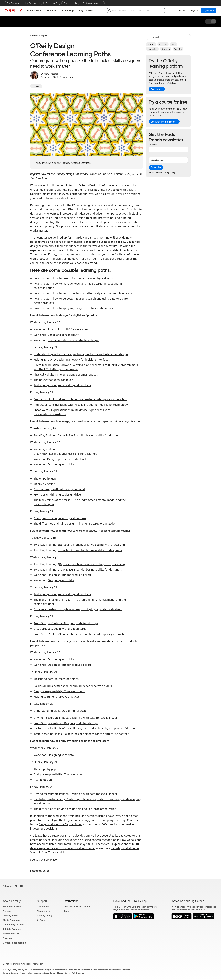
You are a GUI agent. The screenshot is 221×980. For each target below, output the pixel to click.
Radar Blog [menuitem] (68, 11)
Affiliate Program (12, 929)
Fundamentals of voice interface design (73, 340)
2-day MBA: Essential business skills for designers (90, 435)
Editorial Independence (45, 973)
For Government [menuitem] (33, 3)
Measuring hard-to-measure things (56, 679)
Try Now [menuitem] (209, 11)
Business (163, 44)
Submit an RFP (11, 934)
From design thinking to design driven (58, 494)
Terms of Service (10, 973)
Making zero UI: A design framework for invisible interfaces (72, 359)
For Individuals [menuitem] (70, 3)
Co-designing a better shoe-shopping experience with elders (73, 686)
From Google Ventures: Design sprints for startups (66, 623)
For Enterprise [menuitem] (13, 3)
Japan (67, 911)
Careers (7, 911)
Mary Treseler (51, 74)
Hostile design (43, 779)
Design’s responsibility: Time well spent (59, 691)
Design (46, 871)
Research (166, 49)
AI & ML (151, 44)
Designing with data (61, 464)
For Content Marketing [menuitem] (92, 3)
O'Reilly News (10, 916)
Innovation (152, 49)
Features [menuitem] (52, 11)
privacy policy (169, 172)
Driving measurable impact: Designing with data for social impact (75, 717)
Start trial (156, 89)
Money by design (44, 484)
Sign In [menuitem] (194, 11)
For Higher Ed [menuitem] (52, 3)
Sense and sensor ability (63, 335)
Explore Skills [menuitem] (34, 11)
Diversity (8, 938)
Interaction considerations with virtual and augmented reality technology (81, 404)
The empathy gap (45, 478)
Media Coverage (11, 920)
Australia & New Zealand (77, 907)
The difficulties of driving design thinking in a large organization (75, 523)
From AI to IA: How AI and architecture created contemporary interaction (80, 399)
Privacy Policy (45, 916)
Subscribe (156, 167)
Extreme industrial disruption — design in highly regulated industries (78, 609)
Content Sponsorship (14, 943)
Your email (153, 144)
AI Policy (42, 920)
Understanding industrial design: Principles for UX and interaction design (81, 354)
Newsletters (43, 911)
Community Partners (14, 925)
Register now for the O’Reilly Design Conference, (60, 174)
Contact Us (43, 907)
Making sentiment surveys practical (56, 696)
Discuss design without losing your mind (59, 489)
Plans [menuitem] (182, 11)
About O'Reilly (12, 901)
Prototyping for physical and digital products (62, 385)
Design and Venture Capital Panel (60, 824)
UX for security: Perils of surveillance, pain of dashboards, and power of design (84, 728)
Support (42, 901)
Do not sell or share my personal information (23, 964)
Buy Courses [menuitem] (86, 11)
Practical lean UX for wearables (68, 329)
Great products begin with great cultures (60, 518)
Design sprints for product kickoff (69, 459)
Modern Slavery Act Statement (71, 973)
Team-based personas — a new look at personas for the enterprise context (81, 734)
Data (174, 44)
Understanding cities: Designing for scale (60, 710)
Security (178, 49)
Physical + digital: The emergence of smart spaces (66, 374)
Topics (44, 36)
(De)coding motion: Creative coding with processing (91, 544)
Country (152, 155)
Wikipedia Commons (80, 162)
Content (34, 36)
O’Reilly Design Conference (96, 185)
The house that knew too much (53, 380)
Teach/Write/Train (12, 907)
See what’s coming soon (163, 122)
